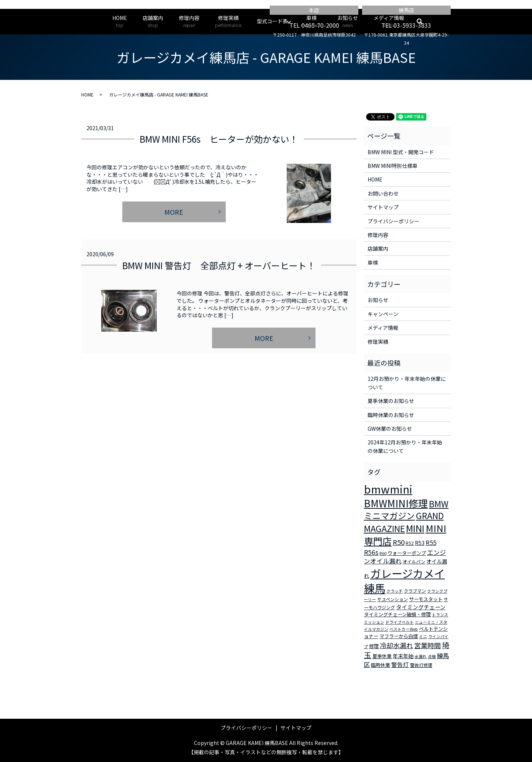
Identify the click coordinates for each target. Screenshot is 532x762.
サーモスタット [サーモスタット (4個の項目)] (426, 599)
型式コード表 (272, 21)
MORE (174, 212)
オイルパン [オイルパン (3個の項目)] (414, 561)
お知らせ (348, 21)
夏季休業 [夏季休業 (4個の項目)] (382, 656)
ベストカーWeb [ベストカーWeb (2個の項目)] (404, 629)
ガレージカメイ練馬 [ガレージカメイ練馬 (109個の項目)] (404, 581)
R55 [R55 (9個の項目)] (431, 542)
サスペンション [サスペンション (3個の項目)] (393, 599)
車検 (311, 21)
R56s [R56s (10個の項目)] (371, 552)
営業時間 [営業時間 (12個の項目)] (427, 645)
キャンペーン (383, 314)
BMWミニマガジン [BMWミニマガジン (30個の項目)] (406, 510)
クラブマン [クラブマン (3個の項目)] (415, 591)
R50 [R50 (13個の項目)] (399, 542)
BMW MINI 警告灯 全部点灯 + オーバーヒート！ (219, 265)
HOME (120, 21)
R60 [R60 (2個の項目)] (383, 553)
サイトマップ (383, 207)
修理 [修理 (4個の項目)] (374, 646)
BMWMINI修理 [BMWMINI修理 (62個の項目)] (396, 503)
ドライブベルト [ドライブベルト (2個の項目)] (400, 622)
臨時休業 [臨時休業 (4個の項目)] (381, 665)
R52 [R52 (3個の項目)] (410, 543)
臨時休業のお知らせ (391, 415)
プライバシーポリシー (393, 221)
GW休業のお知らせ (390, 429)
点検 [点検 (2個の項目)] (432, 656)
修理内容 (189, 21)
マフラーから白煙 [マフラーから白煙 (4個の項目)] (399, 636)
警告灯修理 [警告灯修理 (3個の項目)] (421, 665)
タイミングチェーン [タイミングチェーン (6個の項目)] (421, 607)
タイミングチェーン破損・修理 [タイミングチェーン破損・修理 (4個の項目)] (397, 614)
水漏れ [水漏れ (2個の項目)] (421, 656)
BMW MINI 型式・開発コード (401, 152)
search (424, 21)
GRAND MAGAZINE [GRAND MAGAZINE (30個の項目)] (404, 522)
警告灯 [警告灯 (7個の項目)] (400, 664)
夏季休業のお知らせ (391, 401)
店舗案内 (153, 21)
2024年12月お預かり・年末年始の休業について (405, 446)
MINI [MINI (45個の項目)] (415, 528)
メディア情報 (389, 21)
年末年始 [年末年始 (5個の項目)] (403, 656)
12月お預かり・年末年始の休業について (407, 383)
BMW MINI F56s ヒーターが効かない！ (219, 139)
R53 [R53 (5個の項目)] (420, 543)
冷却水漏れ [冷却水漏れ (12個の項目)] (396, 645)
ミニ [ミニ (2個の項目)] (423, 636)
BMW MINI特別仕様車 (393, 166)
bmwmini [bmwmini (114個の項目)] (388, 489)
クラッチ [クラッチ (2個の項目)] (395, 591)
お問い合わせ (383, 193)
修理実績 (228, 21)
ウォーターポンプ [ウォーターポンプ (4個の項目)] (407, 553)
